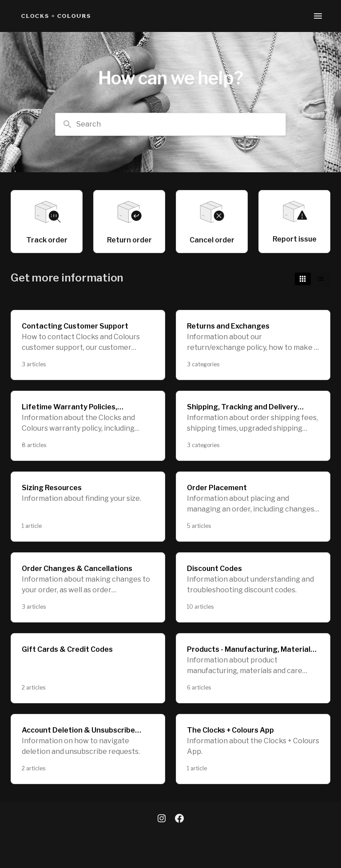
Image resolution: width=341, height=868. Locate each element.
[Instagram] (162, 819)
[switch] (312, 279)
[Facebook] (179, 819)
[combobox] (170, 124)
